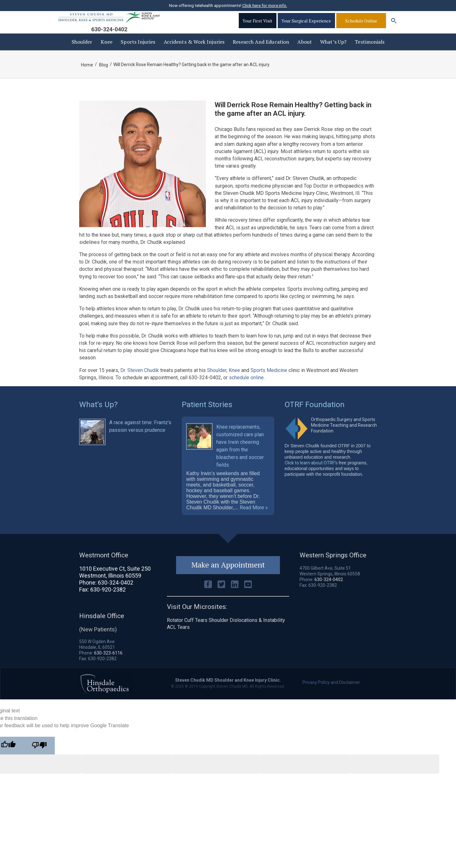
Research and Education (261, 51)
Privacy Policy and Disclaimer (331, 695)
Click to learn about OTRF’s (311, 472)
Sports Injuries (138, 51)
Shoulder (82, 51)
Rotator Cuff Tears (187, 633)
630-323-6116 (108, 665)
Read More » (254, 520)
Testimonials (370, 51)
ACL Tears (178, 640)
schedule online (246, 387)
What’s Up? (333, 51)
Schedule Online (361, 27)
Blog (104, 74)
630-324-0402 (109, 36)
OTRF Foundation (315, 414)
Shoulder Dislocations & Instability (247, 633)
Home (87, 74)
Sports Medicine (269, 380)
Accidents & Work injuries (194, 51)
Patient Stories (207, 414)
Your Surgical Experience (306, 27)
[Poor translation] (39, 758)
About (304, 51)
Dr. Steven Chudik (140, 380)
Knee (107, 51)
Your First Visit (256, 27)
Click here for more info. (265, 5)
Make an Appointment (228, 578)
